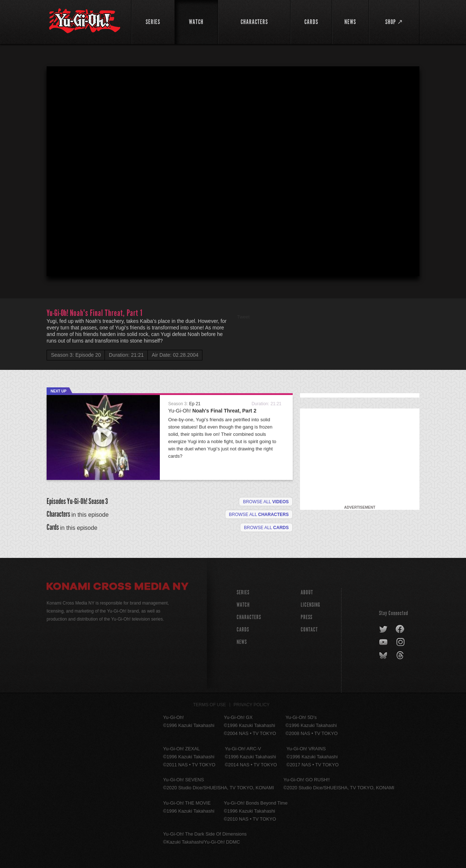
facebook (400, 629)
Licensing (311, 605)
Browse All (266, 528)
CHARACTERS (249, 617)
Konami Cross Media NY (118, 587)
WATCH (243, 605)
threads (401, 656)
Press (307, 617)
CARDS (243, 630)
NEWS (242, 642)
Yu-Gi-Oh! (212, 411)
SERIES (243, 592)
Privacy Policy (252, 705)
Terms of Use (210, 705)
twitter (384, 629)
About (307, 592)
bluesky (384, 656)
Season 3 (98, 501)
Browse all (266, 502)
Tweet (243, 317)
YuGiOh (85, 21)
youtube (384, 642)
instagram (401, 642)
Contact (309, 630)
